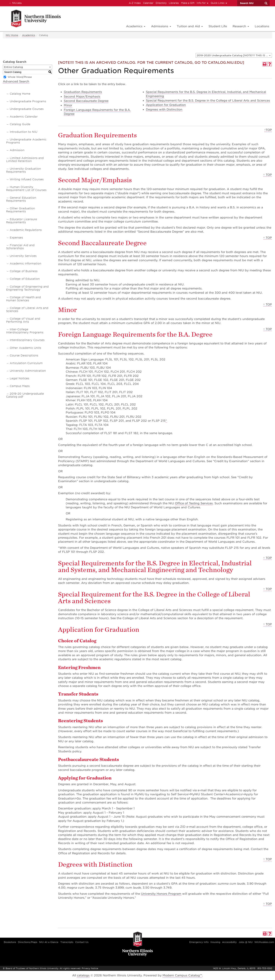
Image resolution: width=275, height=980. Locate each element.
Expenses (16, 238)
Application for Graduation (166, 105)
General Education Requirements (21, 199)
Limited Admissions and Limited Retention (25, 160)
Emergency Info (199, 942)
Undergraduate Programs (28, 101)
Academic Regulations (26, 230)
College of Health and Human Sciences (23, 299)
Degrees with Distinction (164, 110)
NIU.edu (15, 3)
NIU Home (12, 35)
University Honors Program (161, 894)
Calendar (148, 3)
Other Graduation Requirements (21, 210)
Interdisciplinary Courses (27, 340)
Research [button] (241, 26)
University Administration (28, 371)
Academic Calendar (24, 117)
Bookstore (10, 942)
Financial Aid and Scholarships (20, 247)
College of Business (24, 271)
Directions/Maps (28, 942)
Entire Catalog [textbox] (13, 67)
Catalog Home (20, 94)
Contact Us (82, 942)
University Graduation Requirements (23, 170)
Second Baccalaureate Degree (86, 101)
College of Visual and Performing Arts (23, 320)
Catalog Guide (20, 124)
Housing (215, 942)
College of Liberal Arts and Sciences (27, 309)
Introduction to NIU (23, 132)
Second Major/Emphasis (82, 97)
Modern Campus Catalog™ (182, 975)
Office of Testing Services (194, 503)
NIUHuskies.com (264, 942)
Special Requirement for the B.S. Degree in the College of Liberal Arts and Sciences (208, 101)
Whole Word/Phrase (20, 77)
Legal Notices (19, 378)
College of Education (25, 279)
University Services (23, 256)
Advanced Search (16, 81)
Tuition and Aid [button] (190, 26)
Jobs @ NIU (246, 942)
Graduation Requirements (83, 92)
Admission (17, 150)
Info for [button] (203, 3)
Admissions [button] (161, 26)
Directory (161, 3)
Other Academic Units (25, 348)
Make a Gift (188, 3)
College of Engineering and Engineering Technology (27, 288)
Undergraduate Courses (27, 109)
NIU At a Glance (49, 942)
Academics (29, 35)
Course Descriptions (24, 355)
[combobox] (234, 55)
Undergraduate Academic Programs (26, 141)
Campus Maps (20, 386)
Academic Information (25, 264)
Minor (68, 105)
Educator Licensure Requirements (22, 221)
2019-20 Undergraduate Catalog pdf (25, 395)
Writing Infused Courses (27, 179)
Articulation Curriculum (26, 363)
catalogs (83, 975)
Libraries (174, 3)
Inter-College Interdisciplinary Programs (25, 331)
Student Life (218, 26)
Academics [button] (136, 26)
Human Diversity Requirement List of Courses (26, 189)
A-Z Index (135, 3)
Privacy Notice (90, 968)
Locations (262, 26)
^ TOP (268, 175)
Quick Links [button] (219, 3)
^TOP (268, 130)
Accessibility (229, 942)
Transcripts (67, 942)
